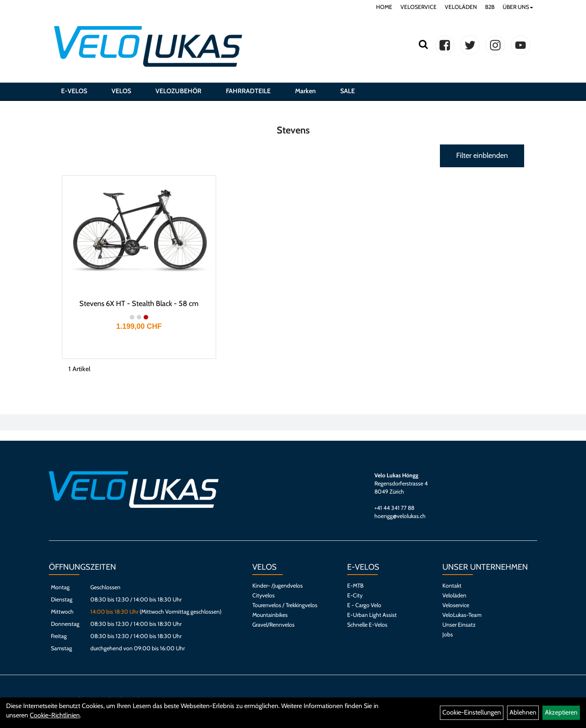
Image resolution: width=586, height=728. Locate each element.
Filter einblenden (482, 155)
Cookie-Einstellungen (472, 712)
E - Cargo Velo (364, 605)
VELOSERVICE (419, 7)
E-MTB (355, 586)
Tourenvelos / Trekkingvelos (285, 605)
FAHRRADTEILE (248, 91)
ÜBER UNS (518, 7)
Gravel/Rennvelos (273, 625)
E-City (355, 595)
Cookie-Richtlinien (55, 715)
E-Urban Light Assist (372, 615)
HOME (384, 7)
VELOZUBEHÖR (178, 91)
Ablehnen (523, 712)
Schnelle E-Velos (367, 625)
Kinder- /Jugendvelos (278, 586)
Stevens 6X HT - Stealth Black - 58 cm (139, 304)
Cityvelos (263, 595)
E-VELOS (74, 91)
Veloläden (454, 595)
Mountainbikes (270, 615)
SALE (348, 91)
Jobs (448, 634)
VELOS (121, 91)
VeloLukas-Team (462, 615)
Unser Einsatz (459, 625)
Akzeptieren (561, 712)
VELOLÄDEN (461, 7)
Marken (305, 91)
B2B (490, 7)
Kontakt (452, 586)
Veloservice (456, 605)
